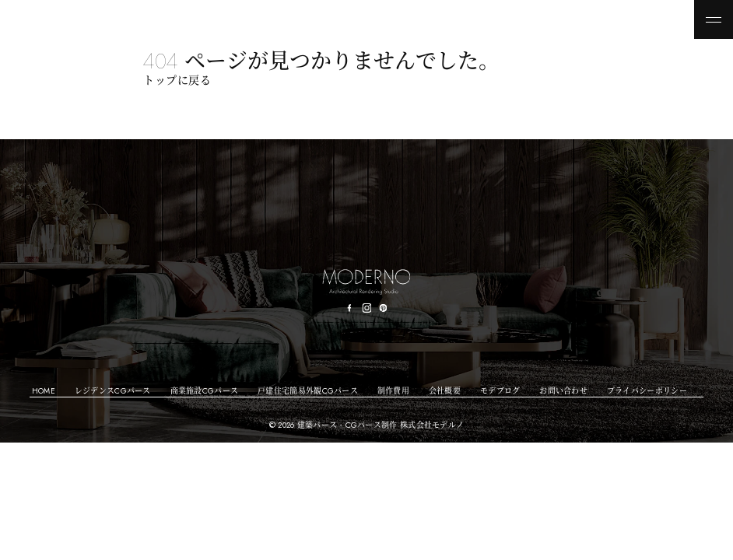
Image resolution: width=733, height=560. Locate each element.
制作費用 (393, 391)
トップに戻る (177, 80)
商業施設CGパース (205, 391)
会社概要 (445, 391)
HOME (44, 391)
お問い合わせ (563, 391)
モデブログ (500, 391)
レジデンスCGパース (113, 391)
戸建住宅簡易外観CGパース (308, 391)
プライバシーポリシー (647, 391)
